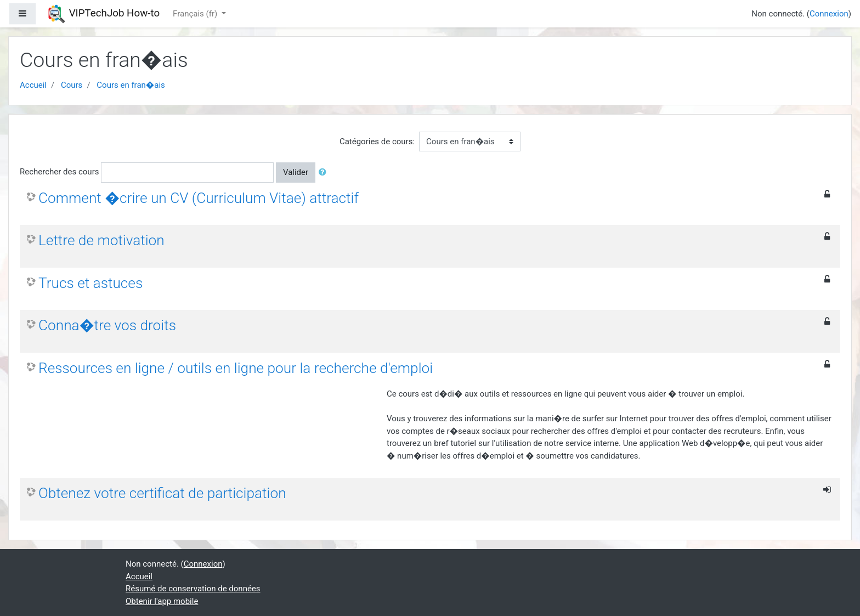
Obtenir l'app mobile (162, 601)
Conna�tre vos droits (107, 325)
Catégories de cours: (377, 142)
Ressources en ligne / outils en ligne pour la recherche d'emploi (236, 368)
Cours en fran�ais (131, 85)
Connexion (829, 14)
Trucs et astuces (90, 283)
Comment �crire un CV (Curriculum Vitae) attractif (199, 198)
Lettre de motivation (101, 240)
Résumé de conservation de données (193, 589)
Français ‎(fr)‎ (196, 14)
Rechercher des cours (59, 172)
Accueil (33, 85)
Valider (296, 172)
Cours (72, 85)
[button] (325, 173)
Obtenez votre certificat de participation (162, 493)
